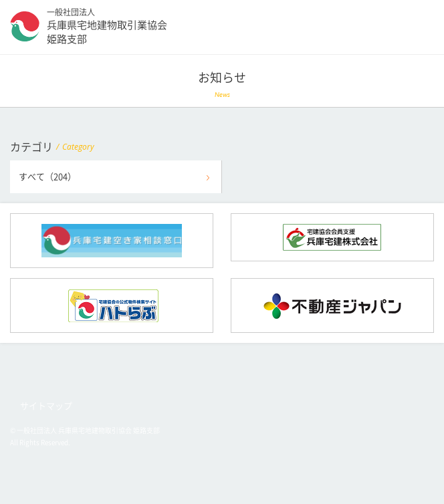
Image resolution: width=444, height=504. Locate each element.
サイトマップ (46, 406)
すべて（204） (47, 177)
